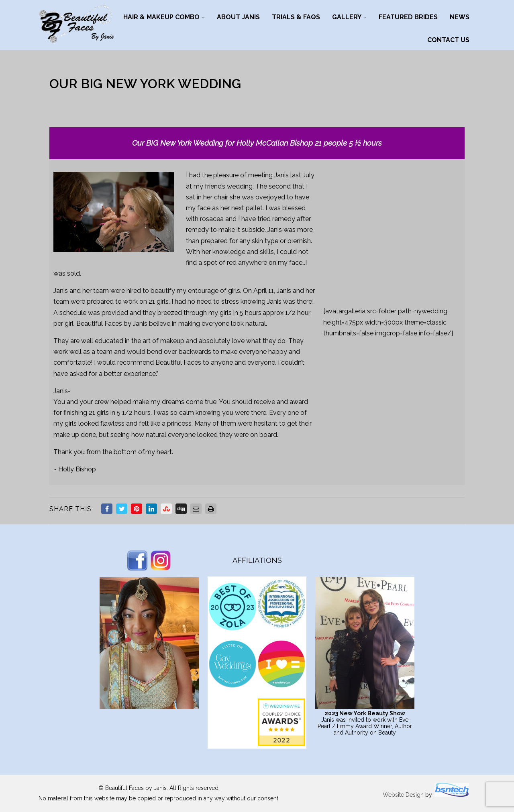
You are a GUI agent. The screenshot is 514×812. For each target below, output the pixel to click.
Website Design (403, 795)
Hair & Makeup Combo (164, 17)
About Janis (238, 17)
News (460, 17)
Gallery (349, 17)
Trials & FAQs (296, 17)
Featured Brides (408, 17)
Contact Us (448, 40)
